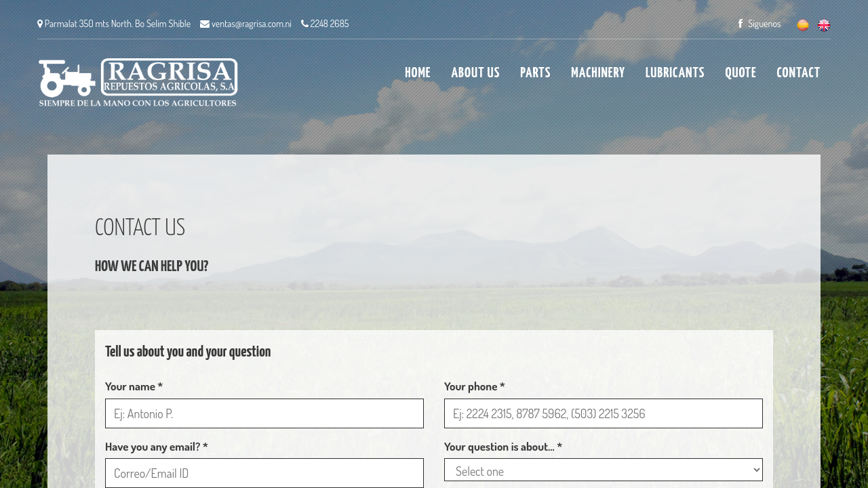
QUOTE (741, 73)
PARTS (535, 73)
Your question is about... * (503, 446)
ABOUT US (475, 73)
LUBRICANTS (675, 73)
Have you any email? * (157, 446)
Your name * (134, 386)
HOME (418, 73)
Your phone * (475, 386)
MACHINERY (598, 73)
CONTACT (799, 73)
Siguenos (760, 23)
